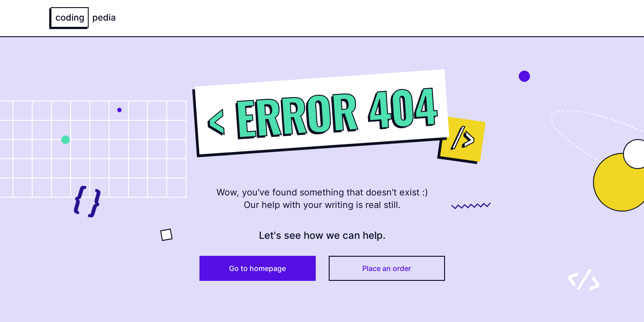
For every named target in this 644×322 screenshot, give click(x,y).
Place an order (387, 268)
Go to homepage (257, 268)
